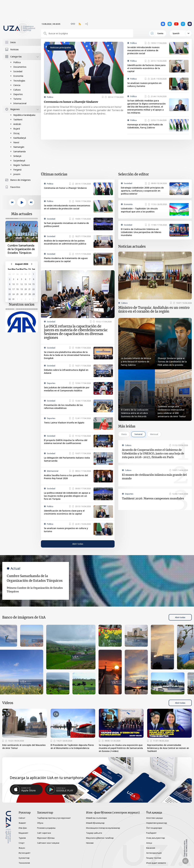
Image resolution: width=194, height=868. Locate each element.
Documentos (20, 67)
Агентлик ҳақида (154, 818)
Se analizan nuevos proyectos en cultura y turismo (144, 85)
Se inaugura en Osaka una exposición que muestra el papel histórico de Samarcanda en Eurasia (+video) (121, 748)
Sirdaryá (17, 156)
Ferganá (17, 170)
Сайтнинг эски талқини (48, 843)
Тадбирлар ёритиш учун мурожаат (54, 818)
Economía (18, 76)
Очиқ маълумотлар (156, 838)
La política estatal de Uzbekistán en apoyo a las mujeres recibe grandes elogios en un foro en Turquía (67, 496)
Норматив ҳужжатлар (157, 823)
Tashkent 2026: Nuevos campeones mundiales (153, 498)
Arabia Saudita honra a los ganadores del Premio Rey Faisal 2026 (66, 477)
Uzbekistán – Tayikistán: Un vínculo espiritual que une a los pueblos (139, 210)
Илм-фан (23, 828)
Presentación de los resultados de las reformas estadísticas (63, 407)
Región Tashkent (22, 165)
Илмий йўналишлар (95, 823)
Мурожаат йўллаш (46, 838)
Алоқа (149, 843)
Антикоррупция (154, 853)
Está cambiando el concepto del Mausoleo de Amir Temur (24, 747)
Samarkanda (19, 151)
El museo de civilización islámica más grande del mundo (154, 477)
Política (17, 62)
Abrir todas (78, 544)
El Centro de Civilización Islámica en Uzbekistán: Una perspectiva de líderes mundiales (141, 232)
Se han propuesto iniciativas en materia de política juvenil (66, 225)
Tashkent (18, 120)
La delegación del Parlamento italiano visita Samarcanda (67, 459)
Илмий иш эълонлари (96, 818)
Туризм (22, 838)
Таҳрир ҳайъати (94, 833)
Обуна (40, 823)
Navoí (16, 142)
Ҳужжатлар (24, 858)
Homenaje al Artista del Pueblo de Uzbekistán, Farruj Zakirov (145, 126)
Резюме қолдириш (46, 828)
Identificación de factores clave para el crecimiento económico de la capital (146, 68)
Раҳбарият (151, 833)
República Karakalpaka (24, 115)
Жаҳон (22, 848)
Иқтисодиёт (25, 853)
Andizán (17, 124)
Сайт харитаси (44, 833)
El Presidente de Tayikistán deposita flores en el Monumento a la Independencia (72, 747)
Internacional (20, 103)
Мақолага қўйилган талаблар (100, 838)
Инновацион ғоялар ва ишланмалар (103, 828)
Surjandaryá (19, 161)
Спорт (22, 843)
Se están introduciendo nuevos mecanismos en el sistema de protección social (143, 50)
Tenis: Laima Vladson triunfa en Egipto (64, 423)
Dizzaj (16, 133)
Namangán (19, 147)
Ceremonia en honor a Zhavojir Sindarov (71, 102)
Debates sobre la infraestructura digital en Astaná (66, 371)
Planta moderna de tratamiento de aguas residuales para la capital (66, 260)
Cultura (17, 90)
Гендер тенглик (154, 858)
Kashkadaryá (20, 138)
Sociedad (18, 71)
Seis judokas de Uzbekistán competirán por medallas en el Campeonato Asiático (67, 389)
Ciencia (17, 85)
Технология (24, 863)
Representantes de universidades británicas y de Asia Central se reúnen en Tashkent (168, 748)
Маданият (23, 833)
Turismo (17, 99)
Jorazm (17, 174)
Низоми (90, 843)
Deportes (18, 94)
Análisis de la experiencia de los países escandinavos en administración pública (65, 242)
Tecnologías (19, 81)
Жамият (22, 823)
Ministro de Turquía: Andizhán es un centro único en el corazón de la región (154, 310)
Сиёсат (22, 818)
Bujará (17, 129)
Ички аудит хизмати (156, 863)
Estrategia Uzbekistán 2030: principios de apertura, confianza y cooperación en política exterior (142, 191)
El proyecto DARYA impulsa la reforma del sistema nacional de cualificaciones (66, 442)
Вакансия (151, 848)
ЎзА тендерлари (154, 828)
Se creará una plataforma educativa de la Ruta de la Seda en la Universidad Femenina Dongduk (67, 355)
